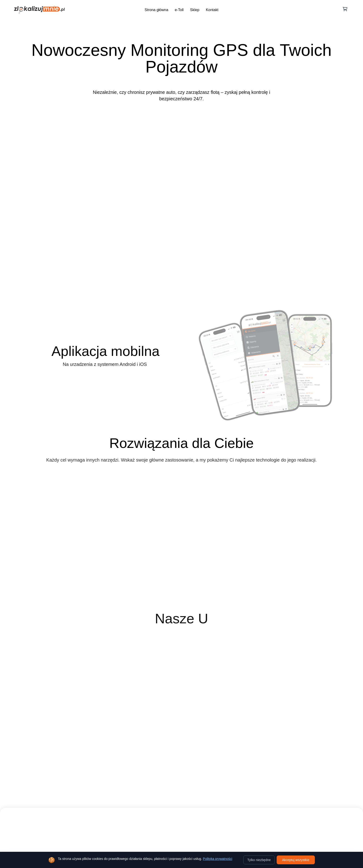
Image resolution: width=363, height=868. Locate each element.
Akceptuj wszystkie (296, 860)
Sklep (195, 10)
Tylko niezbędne (259, 860)
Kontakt (212, 10)
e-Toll (179, 10)
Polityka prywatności (217, 859)
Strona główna (156, 10)
